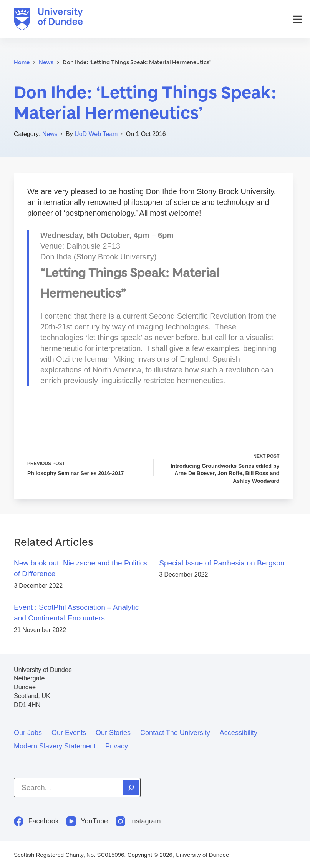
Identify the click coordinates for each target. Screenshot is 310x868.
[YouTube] (87, 821)
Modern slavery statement (55, 746)
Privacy (117, 746)
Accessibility (239, 733)
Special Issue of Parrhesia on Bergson (222, 563)
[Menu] (297, 19)
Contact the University (175, 733)
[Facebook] (36, 821)
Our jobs (28, 733)
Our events (69, 733)
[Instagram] (138, 821)
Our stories (113, 733)
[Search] (131, 788)
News (50, 134)
